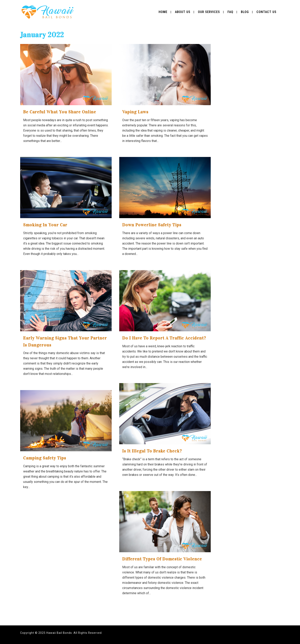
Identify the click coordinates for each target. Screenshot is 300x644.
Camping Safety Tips (45, 458)
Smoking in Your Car (45, 225)
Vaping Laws (135, 112)
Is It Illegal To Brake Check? (152, 451)
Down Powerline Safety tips (152, 225)
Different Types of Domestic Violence (162, 559)
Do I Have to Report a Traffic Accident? (164, 338)
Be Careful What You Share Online (60, 112)
